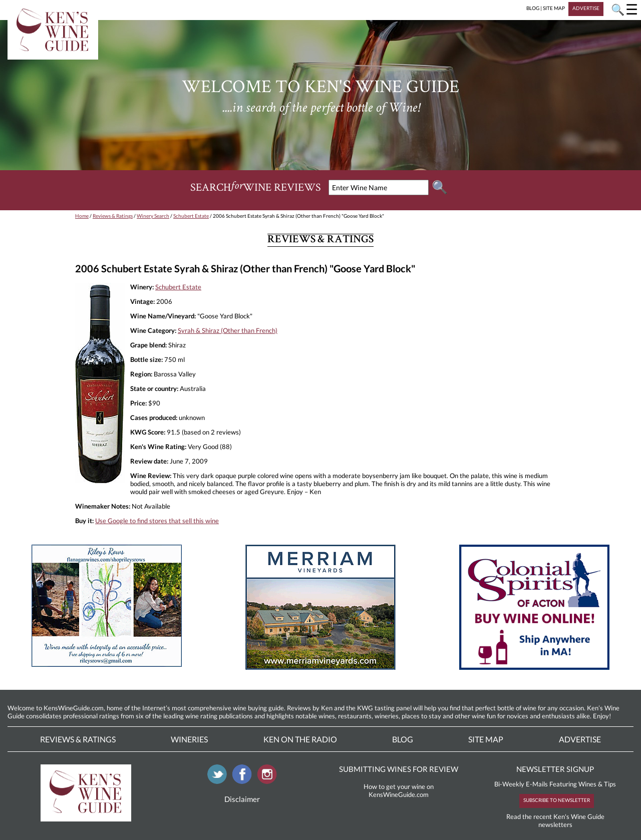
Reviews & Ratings (113, 216)
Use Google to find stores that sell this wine (157, 521)
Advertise (580, 739)
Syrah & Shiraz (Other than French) (228, 330)
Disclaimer (242, 799)
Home (82, 216)
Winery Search (153, 216)
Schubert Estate (191, 216)
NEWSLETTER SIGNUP (555, 769)
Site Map (486, 739)
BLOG (533, 8)
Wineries (189, 739)
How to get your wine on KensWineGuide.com (399, 790)
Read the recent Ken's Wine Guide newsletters (555, 820)
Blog (403, 739)
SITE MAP (554, 8)
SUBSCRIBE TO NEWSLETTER (557, 800)
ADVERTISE (586, 8)
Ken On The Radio (300, 739)
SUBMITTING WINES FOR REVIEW (399, 769)
